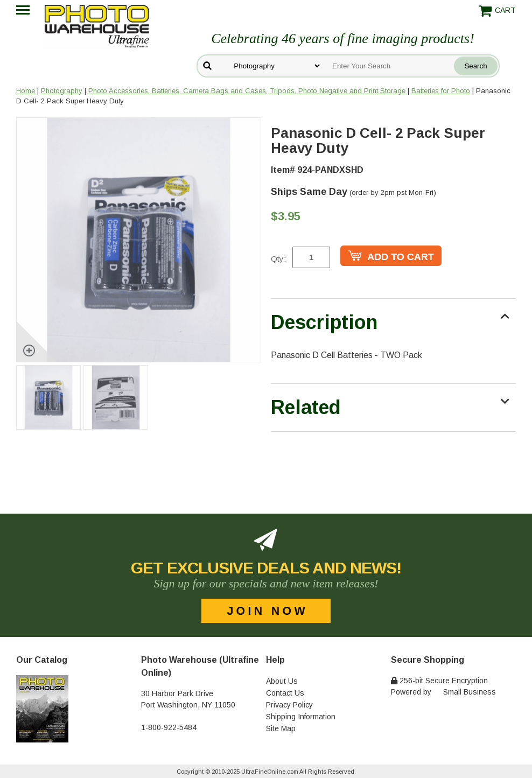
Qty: (278, 259)
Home (26, 91)
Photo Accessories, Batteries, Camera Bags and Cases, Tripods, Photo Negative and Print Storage (247, 91)
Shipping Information (301, 717)
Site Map (281, 728)
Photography (62, 91)
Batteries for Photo (441, 91)
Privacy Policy (289, 705)
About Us (282, 681)
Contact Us (285, 693)
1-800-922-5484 (169, 727)
